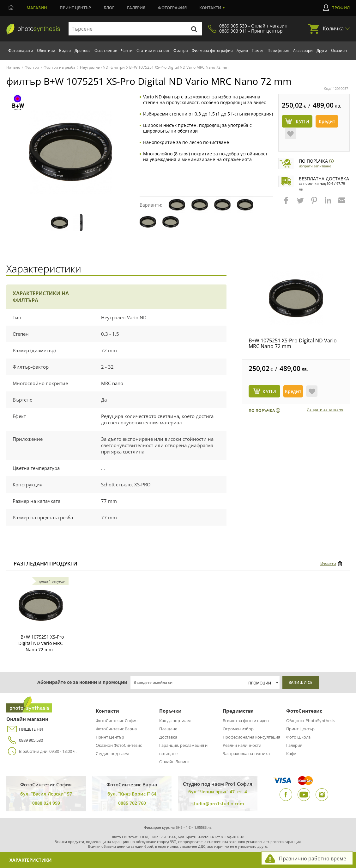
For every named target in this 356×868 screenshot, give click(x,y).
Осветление (106, 50)
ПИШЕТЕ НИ (25, 729)
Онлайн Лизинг (174, 762)
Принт (75, 8)
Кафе (291, 753)
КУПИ (269, 391)
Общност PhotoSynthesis (311, 721)
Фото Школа (298, 737)
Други (322, 50)
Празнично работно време (313, 859)
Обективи (46, 50)
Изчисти (328, 564)
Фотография (172, 8)
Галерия (136, 8)
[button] (287, 203)
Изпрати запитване (315, 166)
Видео (65, 50)
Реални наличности (242, 745)
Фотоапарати (21, 50)
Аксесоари (303, 50)
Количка (333, 28)
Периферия (278, 50)
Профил (341, 8)
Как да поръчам (175, 721)
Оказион (339, 50)
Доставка (168, 737)
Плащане (168, 729)
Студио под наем (112, 753)
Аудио (242, 50)
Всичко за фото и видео (246, 721)
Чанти (127, 50)
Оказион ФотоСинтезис (119, 745)
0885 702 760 (132, 803)
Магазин (37, 8)
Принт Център (110, 737)
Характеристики (31, 860)
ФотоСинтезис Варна (116, 729)
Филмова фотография (212, 50)
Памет (258, 50)
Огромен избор (238, 729)
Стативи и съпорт (153, 50)
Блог (109, 8)
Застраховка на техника (246, 753)
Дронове (83, 50)
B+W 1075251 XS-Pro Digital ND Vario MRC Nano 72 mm (293, 343)
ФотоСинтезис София (117, 721)
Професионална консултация (251, 737)
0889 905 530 (25, 740)
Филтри (181, 50)
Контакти (210, 8)
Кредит (327, 121)
